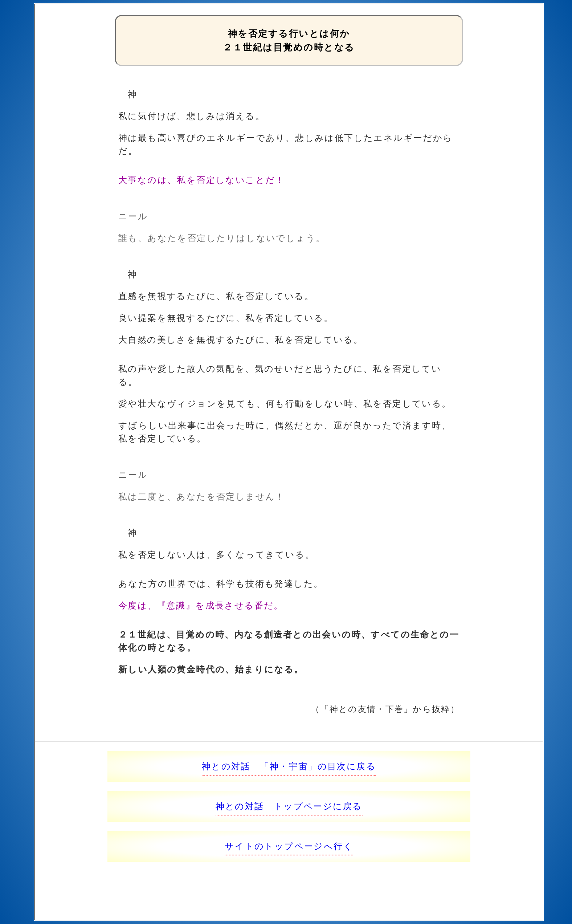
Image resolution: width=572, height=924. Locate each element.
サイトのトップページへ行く (289, 846)
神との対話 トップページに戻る (289, 806)
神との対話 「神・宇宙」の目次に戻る (289, 766)
